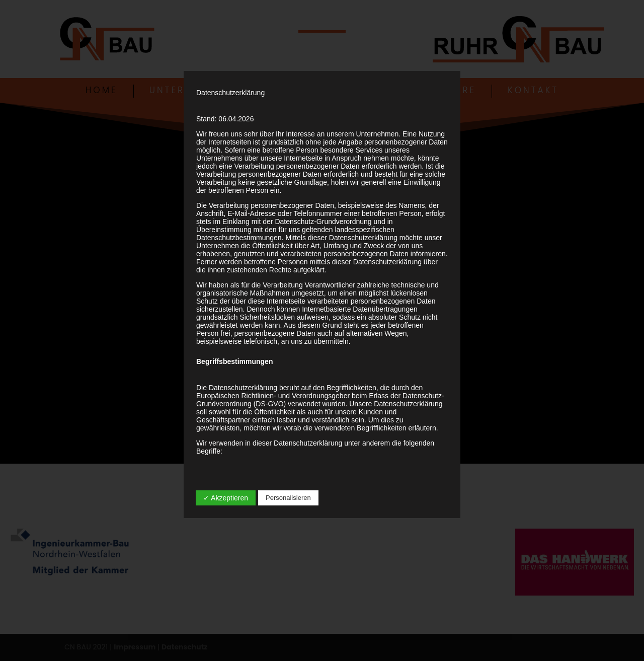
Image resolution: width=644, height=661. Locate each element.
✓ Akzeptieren (226, 498)
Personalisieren (288, 498)
